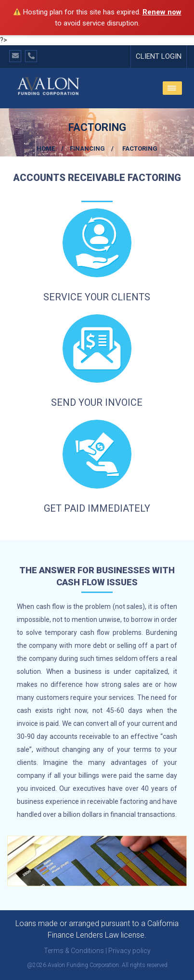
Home (46, 148)
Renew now (162, 12)
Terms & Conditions (74, 951)
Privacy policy (129, 951)
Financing (87, 148)
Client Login (159, 56)
